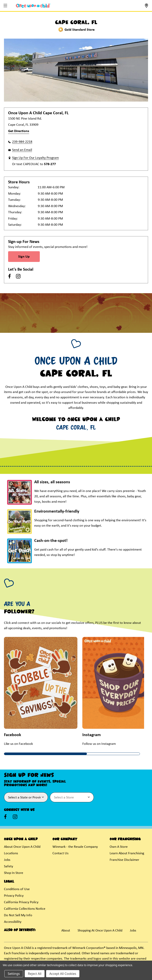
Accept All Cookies (63, 974)
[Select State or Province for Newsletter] (26, 797)
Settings (14, 974)
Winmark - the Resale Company (75, 847)
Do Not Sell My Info (18, 915)
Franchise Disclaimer (124, 860)
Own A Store (119, 847)
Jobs (7, 860)
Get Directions (19, 131)
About (66, 931)
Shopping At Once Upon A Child (100, 931)
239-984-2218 (22, 142)
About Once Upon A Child (22, 847)
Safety (9, 866)
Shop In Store (14, 873)
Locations (11, 853)
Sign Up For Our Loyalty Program (35, 158)
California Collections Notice (25, 909)
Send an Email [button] (22, 150)
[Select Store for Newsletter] (72, 797)
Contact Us (60, 853)
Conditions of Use (17, 889)
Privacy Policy (14, 896)
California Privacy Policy (21, 902)
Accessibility (13, 922)
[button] (6, 6)
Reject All (35, 974)
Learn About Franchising (127, 853)
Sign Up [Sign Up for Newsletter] (24, 257)
